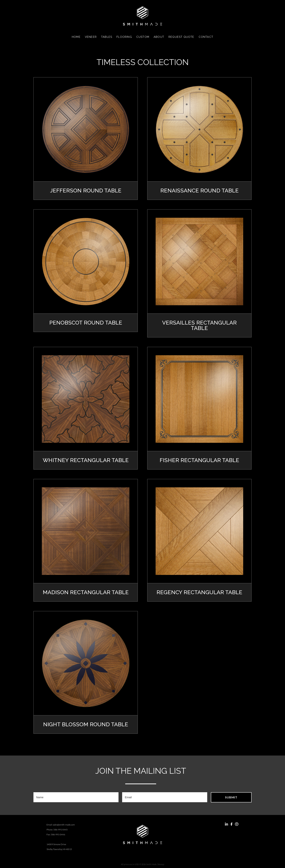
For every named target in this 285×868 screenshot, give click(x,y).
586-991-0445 (61, 828)
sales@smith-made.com (64, 823)
